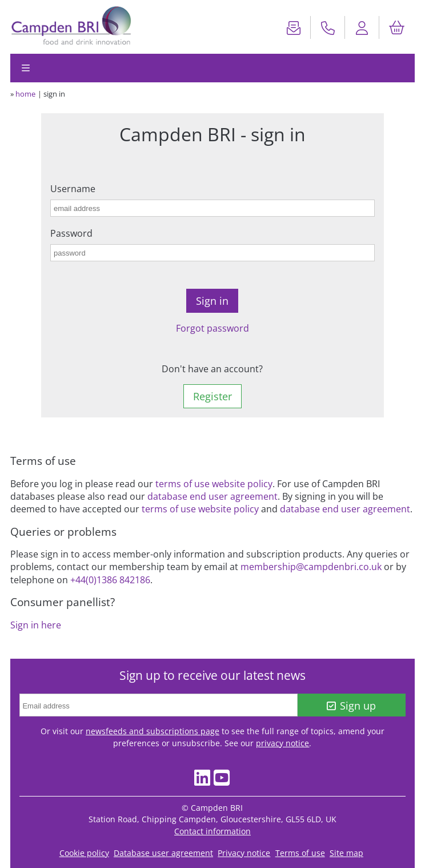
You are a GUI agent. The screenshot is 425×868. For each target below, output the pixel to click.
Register (213, 396)
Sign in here (36, 625)
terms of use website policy (214, 484)
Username (73, 189)
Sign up (352, 706)
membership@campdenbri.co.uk (311, 567)
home (25, 94)
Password (71, 233)
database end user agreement (213, 496)
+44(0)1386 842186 (110, 580)
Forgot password (213, 328)
